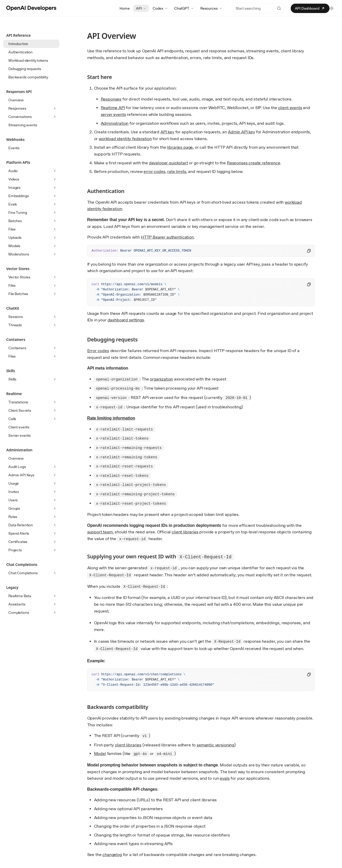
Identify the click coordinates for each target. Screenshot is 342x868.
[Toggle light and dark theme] (332, 8)
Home (125, 8)
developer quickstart (169, 163)
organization (161, 379)
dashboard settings (126, 320)
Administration (115, 123)
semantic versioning (215, 745)
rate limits (177, 171)
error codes (154, 171)
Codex (160, 8)
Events (14, 148)
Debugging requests (25, 69)
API (141, 8)
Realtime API (113, 108)
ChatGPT (184, 8)
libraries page (180, 147)
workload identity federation (125, 139)
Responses (111, 99)
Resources (211, 8)
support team (100, 532)
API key (167, 132)
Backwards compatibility (28, 77)
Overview (16, 100)
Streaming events (23, 125)
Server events (20, 435)
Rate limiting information (111, 418)
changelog (112, 855)
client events (290, 108)
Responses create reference (254, 163)
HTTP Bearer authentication (167, 237)
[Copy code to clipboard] (309, 251)
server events (113, 114)
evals (225, 778)
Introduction (18, 44)
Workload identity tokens (28, 60)
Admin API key (241, 132)
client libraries (185, 532)
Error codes (98, 351)
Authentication (20, 52)
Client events (19, 427)
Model (100, 754)
